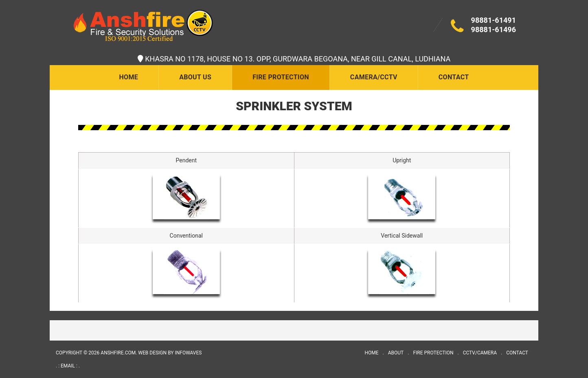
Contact (454, 77)
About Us (195, 77)
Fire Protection (281, 77)
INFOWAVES (188, 353)
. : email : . (68, 366)
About (396, 353)
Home (128, 77)
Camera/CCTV (374, 77)
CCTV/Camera (480, 353)
